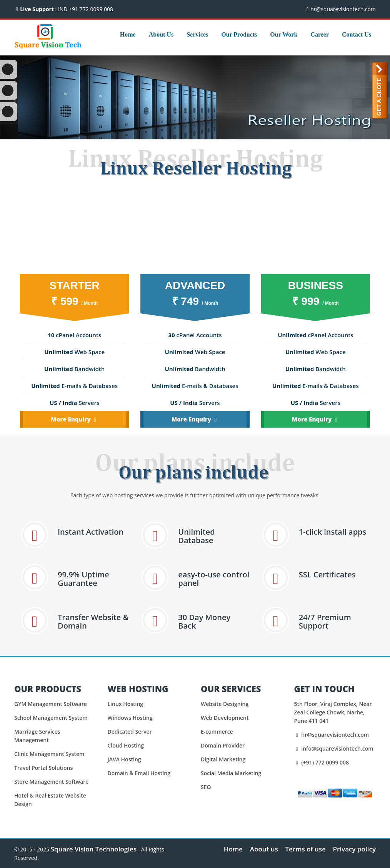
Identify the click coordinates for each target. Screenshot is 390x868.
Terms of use (305, 849)
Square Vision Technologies (95, 849)
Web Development (225, 718)
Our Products (239, 34)
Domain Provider (223, 745)
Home (128, 34)
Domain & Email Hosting (139, 773)
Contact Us (357, 34)
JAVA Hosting (124, 759)
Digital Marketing (223, 759)
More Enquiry (74, 419)
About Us (161, 34)
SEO (206, 787)
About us (264, 849)
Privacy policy (354, 849)
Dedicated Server (130, 732)
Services (197, 34)
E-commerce (217, 732)
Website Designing (225, 704)
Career (320, 34)
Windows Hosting (130, 718)
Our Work (284, 34)
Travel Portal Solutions (43, 768)
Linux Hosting (126, 704)
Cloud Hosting (126, 745)
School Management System (51, 718)
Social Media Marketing (231, 773)
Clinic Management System (49, 754)
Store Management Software (51, 782)
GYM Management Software (51, 704)
